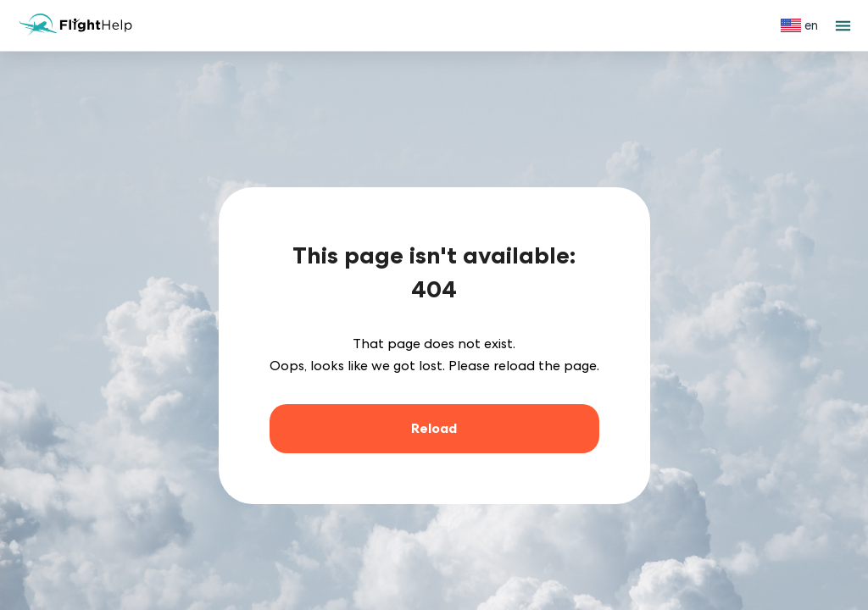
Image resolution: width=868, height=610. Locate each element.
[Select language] (799, 25)
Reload (434, 428)
